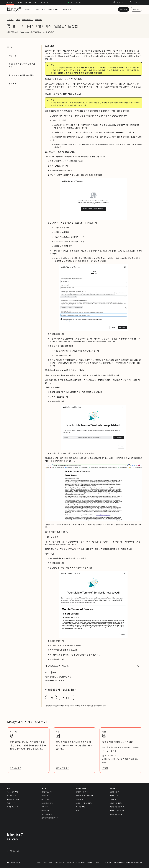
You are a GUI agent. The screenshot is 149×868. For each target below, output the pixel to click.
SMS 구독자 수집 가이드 (55, 680)
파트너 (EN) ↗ (45, 2)
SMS (18, 20)
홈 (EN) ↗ (10, 2)
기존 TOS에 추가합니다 (64, 355)
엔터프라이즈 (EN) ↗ (31, 2)
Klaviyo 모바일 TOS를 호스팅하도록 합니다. (82, 351)
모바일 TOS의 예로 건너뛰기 (56, 532)
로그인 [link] (105, 768)
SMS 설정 (39, 20)
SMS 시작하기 (27, 20)
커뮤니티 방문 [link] (16, 768)
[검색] (131, 2)
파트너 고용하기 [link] (63, 768)
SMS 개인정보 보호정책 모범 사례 (58, 677)
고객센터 (19, 2)
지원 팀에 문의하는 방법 (97, 705)
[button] (94, 199)
